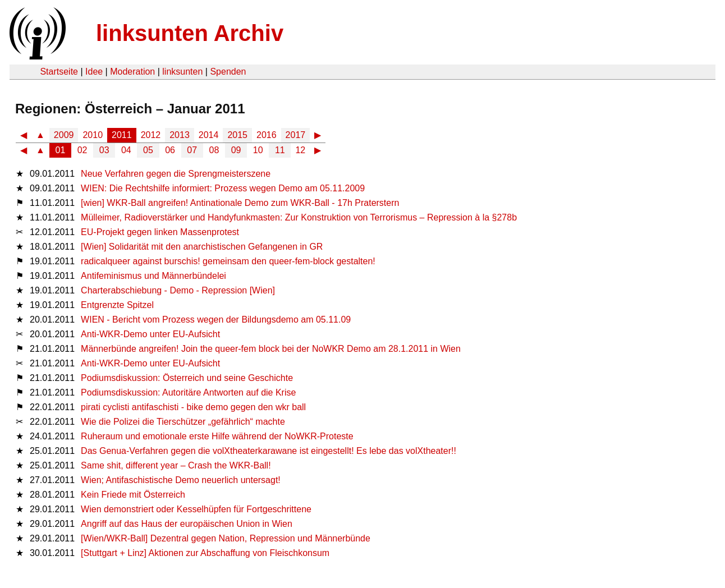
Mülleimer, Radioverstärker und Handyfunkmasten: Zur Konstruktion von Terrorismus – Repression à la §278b (299, 217)
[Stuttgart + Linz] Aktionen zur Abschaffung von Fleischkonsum (205, 553)
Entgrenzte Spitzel (117, 305)
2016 (267, 135)
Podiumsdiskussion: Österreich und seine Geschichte (187, 378)
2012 (151, 135)
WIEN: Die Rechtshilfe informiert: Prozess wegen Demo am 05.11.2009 (223, 188)
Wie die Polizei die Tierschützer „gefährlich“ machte (183, 422)
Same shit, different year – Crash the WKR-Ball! (176, 465)
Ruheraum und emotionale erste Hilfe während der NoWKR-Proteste (217, 436)
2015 (237, 135)
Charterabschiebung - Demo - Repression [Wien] (178, 290)
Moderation (132, 72)
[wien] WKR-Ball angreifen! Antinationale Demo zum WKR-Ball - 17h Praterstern (240, 203)
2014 (209, 135)
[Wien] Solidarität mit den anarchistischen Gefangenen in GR (202, 247)
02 (82, 150)
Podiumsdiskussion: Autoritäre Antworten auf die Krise (188, 392)
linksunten (182, 72)
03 (104, 150)
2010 (93, 135)
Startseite (59, 72)
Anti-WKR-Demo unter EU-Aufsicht (150, 334)
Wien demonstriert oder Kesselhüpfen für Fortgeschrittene (196, 509)
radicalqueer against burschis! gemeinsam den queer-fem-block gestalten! (228, 261)
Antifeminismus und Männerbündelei (153, 276)
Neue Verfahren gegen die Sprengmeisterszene (176, 174)
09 (236, 150)
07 (192, 150)
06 (170, 150)
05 (148, 150)
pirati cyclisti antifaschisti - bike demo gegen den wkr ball (193, 407)
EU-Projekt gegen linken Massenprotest (160, 232)
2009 (64, 135)
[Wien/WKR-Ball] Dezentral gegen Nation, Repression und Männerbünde (226, 538)
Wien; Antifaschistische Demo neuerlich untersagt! (181, 480)
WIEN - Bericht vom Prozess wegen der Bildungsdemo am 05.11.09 (216, 320)
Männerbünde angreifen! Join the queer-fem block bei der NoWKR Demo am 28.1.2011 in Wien (271, 349)
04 (126, 150)
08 (214, 150)
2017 (296, 135)
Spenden (228, 72)
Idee (94, 72)
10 (258, 150)
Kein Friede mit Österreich (133, 495)
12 (300, 150)
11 (280, 150)
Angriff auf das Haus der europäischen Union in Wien (187, 524)
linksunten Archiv (190, 33)
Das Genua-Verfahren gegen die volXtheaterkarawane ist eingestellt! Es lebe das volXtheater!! (269, 451)
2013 (180, 135)
